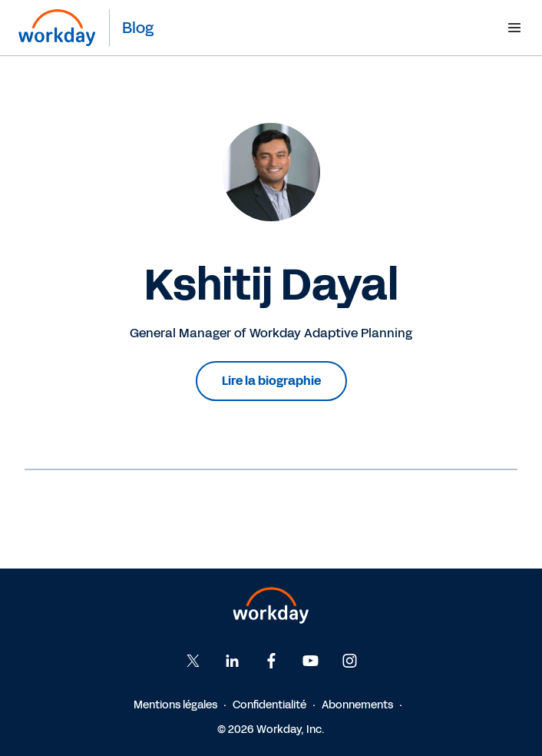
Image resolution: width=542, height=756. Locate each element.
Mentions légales (175, 705)
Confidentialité (269, 705)
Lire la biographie (271, 381)
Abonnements (357, 705)
